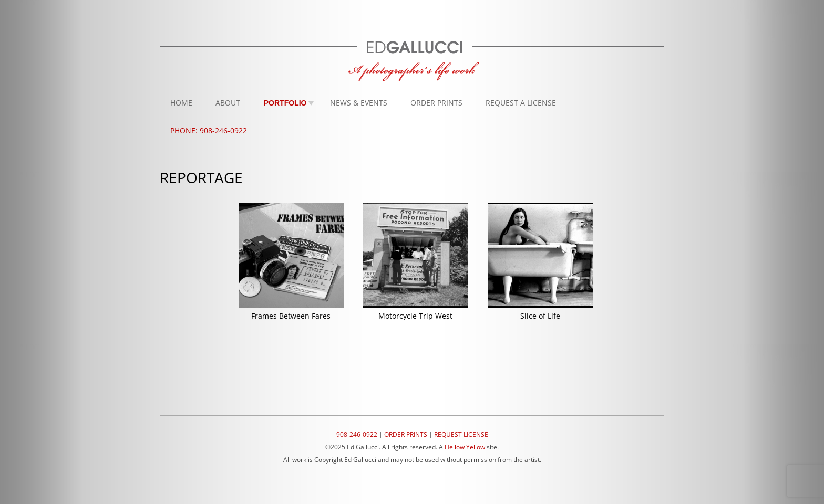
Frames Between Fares (291, 316)
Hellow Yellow (465, 447)
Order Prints (436, 103)
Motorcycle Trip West (415, 316)
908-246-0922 (357, 434)
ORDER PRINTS (406, 434)
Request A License (521, 103)
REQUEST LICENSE (461, 434)
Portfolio (285, 103)
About (228, 103)
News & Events (359, 103)
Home (181, 103)
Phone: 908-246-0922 (209, 130)
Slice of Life (540, 316)
